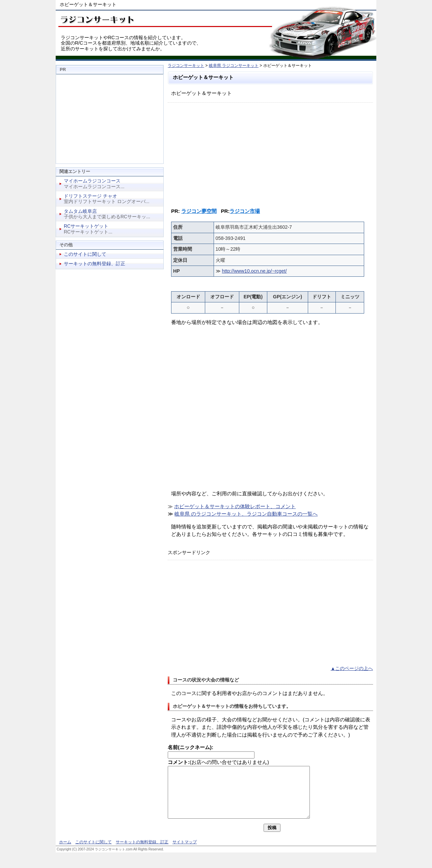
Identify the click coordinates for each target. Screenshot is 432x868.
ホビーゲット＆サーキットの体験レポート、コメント (235, 506)
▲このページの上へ (352, 668)
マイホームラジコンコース (92, 181)
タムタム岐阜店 (80, 211)
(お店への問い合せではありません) (218, 762)
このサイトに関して (85, 254)
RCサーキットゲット (86, 226)
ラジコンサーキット (186, 66)
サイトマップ (185, 852)
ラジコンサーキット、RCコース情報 (96, 19)
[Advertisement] (270, 153)
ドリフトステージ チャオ (90, 196)
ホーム (65, 852)
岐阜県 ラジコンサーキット (234, 66)
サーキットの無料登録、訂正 (94, 264)
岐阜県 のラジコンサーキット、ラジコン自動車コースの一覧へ (246, 514)
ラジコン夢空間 (199, 211)
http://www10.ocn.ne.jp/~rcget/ (254, 271)
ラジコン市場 (245, 211)
